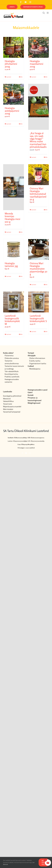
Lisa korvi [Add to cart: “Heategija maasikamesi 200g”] (34, 77)
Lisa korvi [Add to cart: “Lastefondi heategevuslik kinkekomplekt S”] (34, 332)
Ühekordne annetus (12, 358)
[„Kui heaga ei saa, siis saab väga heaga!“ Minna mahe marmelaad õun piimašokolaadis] (39, 107)
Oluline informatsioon (37, 358)
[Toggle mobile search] (44, 13)
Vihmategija (21, 448)
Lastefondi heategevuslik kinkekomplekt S (38, 319)
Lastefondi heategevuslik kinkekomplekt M (12, 320)
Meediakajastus (35, 369)
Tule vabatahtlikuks (12, 371)
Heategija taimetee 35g (11, 265)
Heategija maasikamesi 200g (37, 64)
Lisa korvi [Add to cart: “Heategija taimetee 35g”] (9, 276)
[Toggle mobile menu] (48, 13)
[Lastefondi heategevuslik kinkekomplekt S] (39, 302)
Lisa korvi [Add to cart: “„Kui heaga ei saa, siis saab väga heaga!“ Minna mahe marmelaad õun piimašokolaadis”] (34, 157)
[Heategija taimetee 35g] (14, 250)
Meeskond (7, 399)
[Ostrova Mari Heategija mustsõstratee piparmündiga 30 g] (39, 250)
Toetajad (31, 353)
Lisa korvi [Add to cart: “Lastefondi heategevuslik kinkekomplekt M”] (9, 334)
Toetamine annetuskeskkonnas (12, 362)
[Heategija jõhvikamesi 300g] (14, 47)
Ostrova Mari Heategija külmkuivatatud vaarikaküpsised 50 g (38, 194)
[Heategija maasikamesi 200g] (39, 47)
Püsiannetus (9, 355)
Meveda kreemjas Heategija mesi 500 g (12, 218)
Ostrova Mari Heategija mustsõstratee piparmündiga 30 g (39, 269)
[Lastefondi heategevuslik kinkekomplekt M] (14, 302)
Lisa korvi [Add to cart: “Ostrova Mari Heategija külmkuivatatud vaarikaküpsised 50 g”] (34, 210)
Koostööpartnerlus (11, 374)
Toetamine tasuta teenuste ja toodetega (14, 367)
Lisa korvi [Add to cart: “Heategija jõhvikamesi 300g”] (9, 77)
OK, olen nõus (43, 862)
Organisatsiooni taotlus (38, 363)
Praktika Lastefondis (12, 377)
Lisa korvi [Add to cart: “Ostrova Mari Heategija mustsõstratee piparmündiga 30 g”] (34, 285)
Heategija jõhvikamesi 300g (11, 64)
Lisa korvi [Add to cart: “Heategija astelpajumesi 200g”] (9, 124)
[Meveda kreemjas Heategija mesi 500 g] (14, 187)
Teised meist (8, 404)
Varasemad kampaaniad (12, 412)
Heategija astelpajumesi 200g (12, 111)
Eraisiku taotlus (35, 361)
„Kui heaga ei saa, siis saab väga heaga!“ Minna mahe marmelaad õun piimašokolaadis (38, 140)
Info (21, 77)
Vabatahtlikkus (8, 401)
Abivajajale (32, 355)
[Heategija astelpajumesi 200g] (14, 94)
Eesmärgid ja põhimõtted (12, 396)
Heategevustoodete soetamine (12, 381)
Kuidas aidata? (8, 353)
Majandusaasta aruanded (12, 406)
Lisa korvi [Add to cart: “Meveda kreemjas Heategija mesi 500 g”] (9, 232)
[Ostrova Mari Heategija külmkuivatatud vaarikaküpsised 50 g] (39, 175)
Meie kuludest (8, 409)
